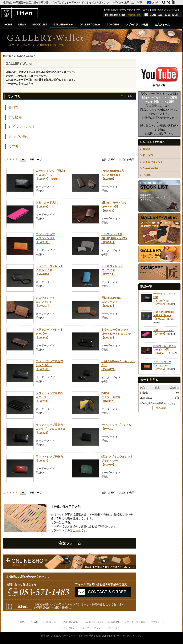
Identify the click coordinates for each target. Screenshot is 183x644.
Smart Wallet (18, 136)
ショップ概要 (68, 628)
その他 (13, 146)
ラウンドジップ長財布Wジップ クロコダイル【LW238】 (51, 429)
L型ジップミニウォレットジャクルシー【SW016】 (117, 461)
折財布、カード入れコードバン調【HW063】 (114, 207)
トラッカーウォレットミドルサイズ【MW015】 (49, 270)
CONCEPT (113, 25)
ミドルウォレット (22, 127)
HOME (8, 25)
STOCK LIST (40, 25)
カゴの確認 (159, 408)
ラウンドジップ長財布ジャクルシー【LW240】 (49, 365)
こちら (77, 530)
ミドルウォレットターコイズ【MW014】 (112, 270)
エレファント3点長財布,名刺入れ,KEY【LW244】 (114, 238)
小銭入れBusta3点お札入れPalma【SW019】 (113, 175)
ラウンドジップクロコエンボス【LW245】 (45, 238)
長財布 (13, 107)
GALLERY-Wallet (63, 25)
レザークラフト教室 (137, 25)
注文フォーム (162, 25)
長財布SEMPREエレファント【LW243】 (111, 302)
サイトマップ (115, 628)
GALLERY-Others (90, 25)
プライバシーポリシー (91, 628)
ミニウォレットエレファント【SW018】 (45, 302)
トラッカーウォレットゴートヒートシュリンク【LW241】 (116, 334)
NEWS (22, 25)
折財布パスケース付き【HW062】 (111, 397)
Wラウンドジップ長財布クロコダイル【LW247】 (51, 175)
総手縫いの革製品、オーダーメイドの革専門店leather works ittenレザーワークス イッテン (92, 636)
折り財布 (15, 117)
